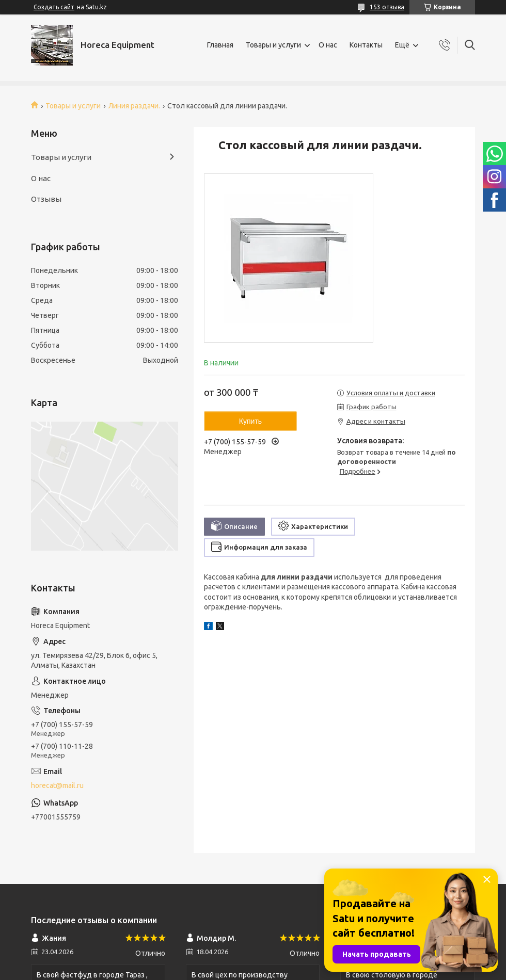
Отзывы (46, 199)
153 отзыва (387, 7)
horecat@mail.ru (57, 785)
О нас (328, 45)
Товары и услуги (273, 45)
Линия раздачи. (134, 106)
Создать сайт (54, 7)
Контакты (366, 45)
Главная (220, 45)
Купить (250, 421)
